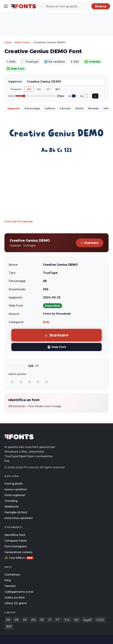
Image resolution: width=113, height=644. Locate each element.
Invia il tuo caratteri (19, 518)
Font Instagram (16, 546)
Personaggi (32, 108)
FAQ (8, 580)
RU (76, 620)
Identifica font (15, 535)
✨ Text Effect (19, 558)
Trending (11, 501)
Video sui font (15, 597)
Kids (46, 322)
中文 (67, 620)
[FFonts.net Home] (24, 6)
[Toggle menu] (6, 6)
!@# (58, 89)
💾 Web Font (57, 347)
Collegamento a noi (19, 592)
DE (17, 620)
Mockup (93, 108)
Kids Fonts (22, 42)
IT (50, 620)
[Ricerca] (74, 6)
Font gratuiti (14, 484)
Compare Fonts (16, 541)
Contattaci (12, 574)
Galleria (50, 108)
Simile (79, 108)
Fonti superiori (15, 495)
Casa (8, 42)
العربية (87, 620)
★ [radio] (12, 382)
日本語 (100, 620)
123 (48, 89)
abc (39, 89)
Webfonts (12, 507)
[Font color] (74, 96)
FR (42, 620)
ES (25, 620)
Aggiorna (14, 108)
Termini (10, 586)
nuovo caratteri (16, 489)
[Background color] (86, 96)
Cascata (65, 108)
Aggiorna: (15, 81)
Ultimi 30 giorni (16, 603)
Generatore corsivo (18, 552)
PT (58, 620)
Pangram (16, 89)
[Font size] (35, 96)
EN (8, 620)
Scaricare (90, 243)
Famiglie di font (16, 512)
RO (34, 620)
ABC (29, 89)
